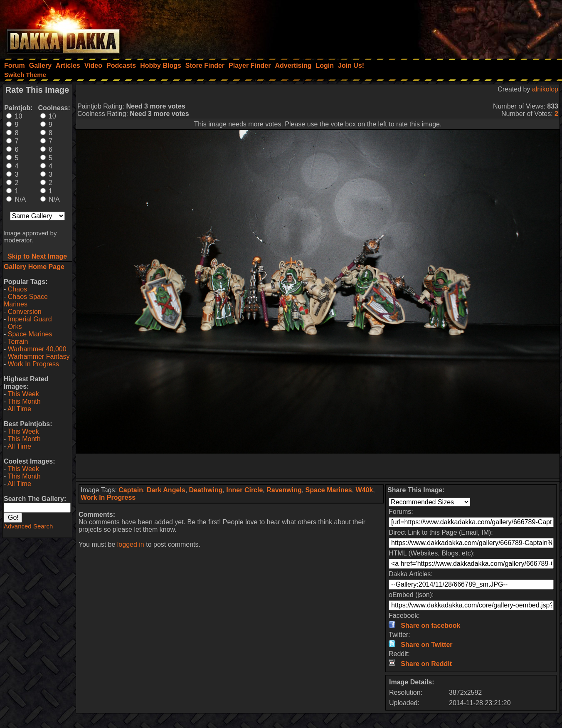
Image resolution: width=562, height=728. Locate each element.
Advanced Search (28, 526)
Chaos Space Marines (26, 300)
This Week (23, 394)
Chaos (17, 289)
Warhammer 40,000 (37, 349)
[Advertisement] (450, 27)
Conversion (25, 312)
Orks (15, 327)
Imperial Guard (30, 319)
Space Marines (30, 334)
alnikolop (545, 89)
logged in (131, 544)
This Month (24, 401)
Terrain (18, 342)
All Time (19, 409)
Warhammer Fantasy (39, 357)
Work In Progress (33, 364)
